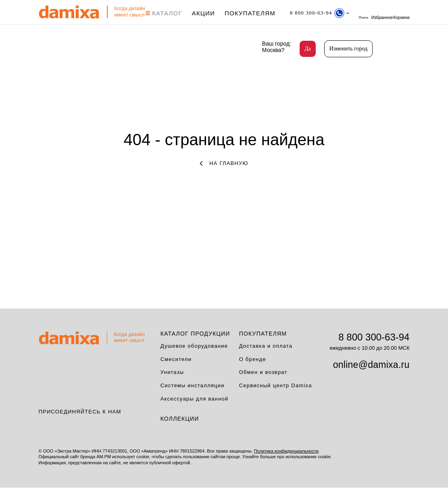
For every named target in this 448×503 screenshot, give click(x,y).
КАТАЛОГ (168, 13)
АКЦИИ (207, 13)
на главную (224, 178)
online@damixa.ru (371, 380)
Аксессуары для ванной (195, 414)
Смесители (176, 375)
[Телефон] (327, 13)
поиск (376, 13)
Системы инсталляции (193, 401)
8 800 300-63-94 (374, 352)
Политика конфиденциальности (287, 467)
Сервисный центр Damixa (276, 401)
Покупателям (254, 13)
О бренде (253, 375)
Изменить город (349, 49)
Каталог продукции (195, 349)
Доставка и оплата (266, 361)
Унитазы (172, 388)
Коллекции (180, 434)
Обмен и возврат (263, 388)
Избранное (399, 13)
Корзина (47, 29)
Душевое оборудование (194, 361)
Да (308, 49)
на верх (412, 473)
